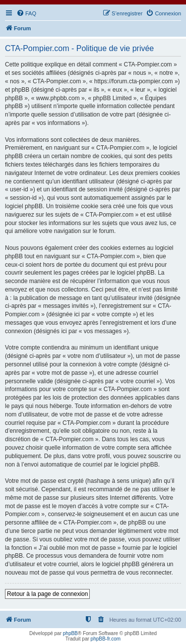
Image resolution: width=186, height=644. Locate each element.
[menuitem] (26, 13)
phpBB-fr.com (106, 639)
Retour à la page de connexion (47, 594)
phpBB (70, 633)
